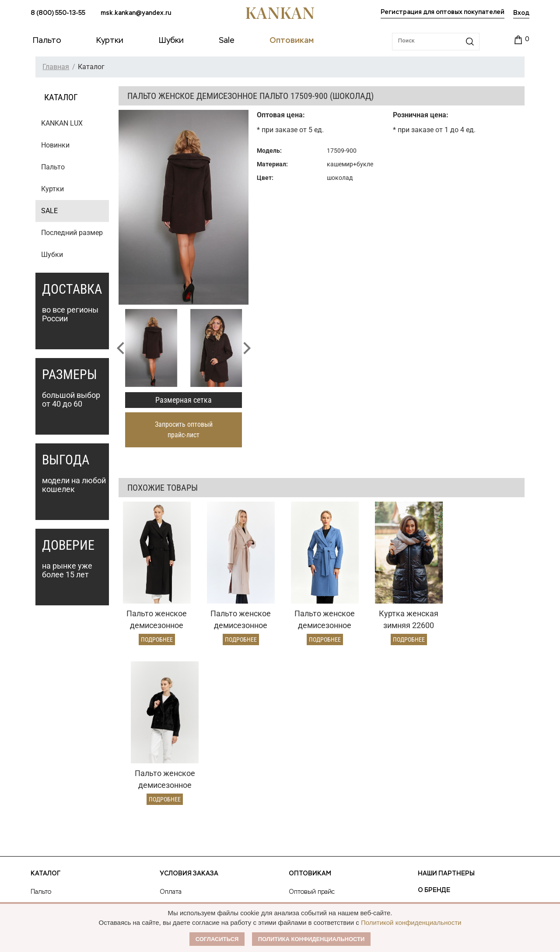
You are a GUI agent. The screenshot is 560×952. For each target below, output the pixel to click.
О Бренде (434, 729)
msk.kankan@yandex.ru (136, 13)
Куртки (52, 189)
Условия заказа (189, 712)
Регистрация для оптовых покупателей (443, 12)
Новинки (55, 145)
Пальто (53, 167)
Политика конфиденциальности (311, 939)
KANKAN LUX (62, 123)
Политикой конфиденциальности (411, 922)
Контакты (436, 779)
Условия (301, 745)
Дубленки (45, 760)
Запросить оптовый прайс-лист (184, 430)
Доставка (173, 745)
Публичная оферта (452, 745)
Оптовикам (310, 712)
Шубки (52, 255)
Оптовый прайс (312, 731)
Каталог (45, 712)
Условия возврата (186, 760)
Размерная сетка (184, 400)
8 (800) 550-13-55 (58, 13)
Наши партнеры (446, 712)
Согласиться (217, 939)
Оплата (171, 731)
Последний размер (72, 233)
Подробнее (156, 638)
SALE (49, 211)
